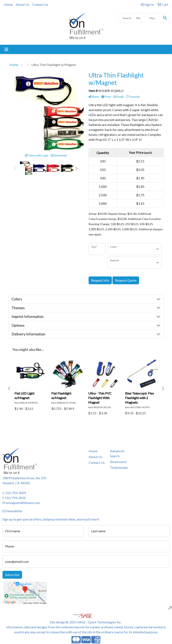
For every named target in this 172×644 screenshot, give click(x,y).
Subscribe (12, 575)
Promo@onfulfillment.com (21, 503)
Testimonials (118, 467)
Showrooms (118, 462)
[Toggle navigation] (6, 49)
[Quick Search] (126, 18)
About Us (22, 4)
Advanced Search (117, 453)
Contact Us (40, 4)
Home (8, 4)
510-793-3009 (15, 493)
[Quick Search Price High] (154, 18)
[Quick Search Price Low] (140, 18)
